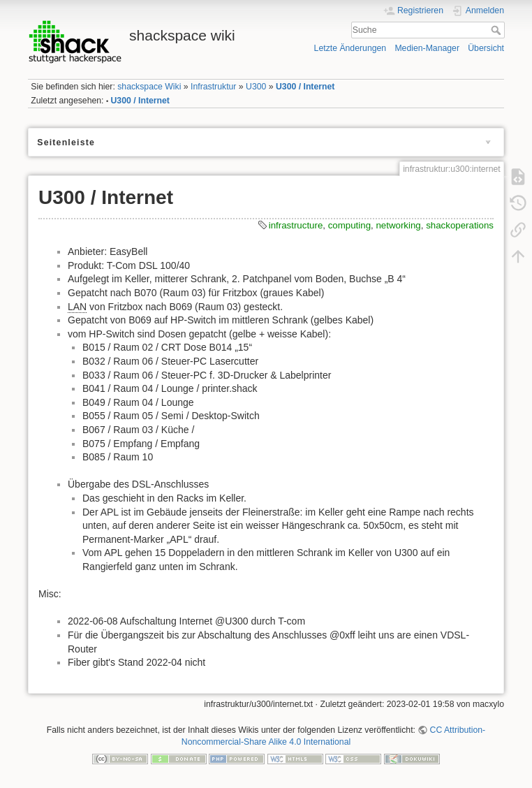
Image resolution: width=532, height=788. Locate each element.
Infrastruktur (213, 87)
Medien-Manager (427, 48)
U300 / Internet (305, 87)
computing (349, 225)
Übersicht (486, 48)
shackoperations (460, 225)
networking (398, 225)
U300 (256, 87)
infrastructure (296, 225)
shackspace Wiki (149, 87)
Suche (497, 30)
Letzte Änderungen (350, 48)
